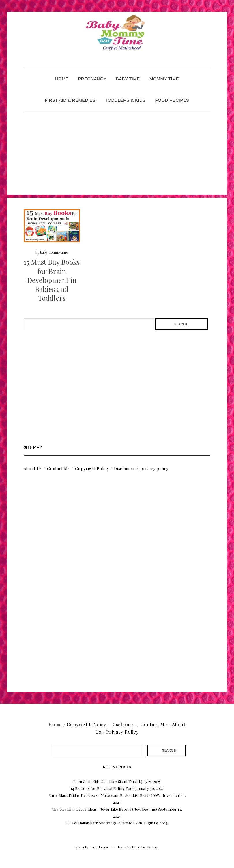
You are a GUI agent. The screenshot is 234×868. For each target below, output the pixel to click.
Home (62, 79)
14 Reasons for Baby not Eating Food (103, 788)
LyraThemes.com (145, 847)
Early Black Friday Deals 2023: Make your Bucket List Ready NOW (104, 795)
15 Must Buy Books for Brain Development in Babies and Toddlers (52, 280)
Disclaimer (125, 469)
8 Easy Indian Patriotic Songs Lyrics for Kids (104, 823)
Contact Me (58, 469)
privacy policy (154, 469)
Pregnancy (92, 79)
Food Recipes (172, 100)
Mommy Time (164, 79)
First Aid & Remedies (70, 100)
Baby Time (128, 79)
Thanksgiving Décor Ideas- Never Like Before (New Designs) (104, 809)
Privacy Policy (122, 732)
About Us (33, 469)
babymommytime (54, 252)
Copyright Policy (92, 469)
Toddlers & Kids (125, 100)
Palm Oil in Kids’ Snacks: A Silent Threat (107, 781)
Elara (80, 847)
